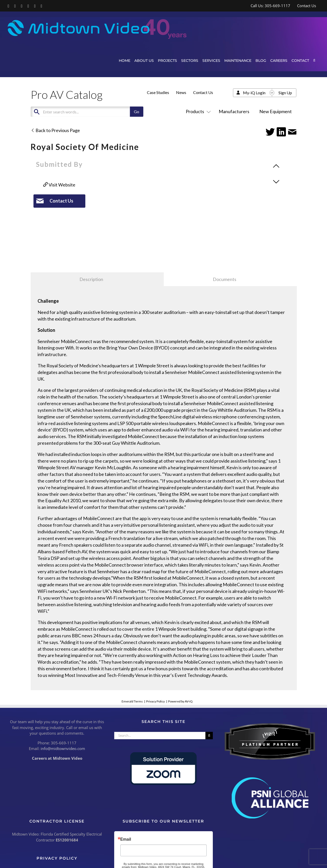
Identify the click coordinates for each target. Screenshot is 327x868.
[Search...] (160, 736)
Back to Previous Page (55, 130)
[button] (314, 60)
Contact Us (203, 92)
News (181, 92)
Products (197, 111)
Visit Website (59, 185)
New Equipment (276, 111)
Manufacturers (234, 111)
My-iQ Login (254, 93)
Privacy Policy (155, 701)
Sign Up (285, 93)
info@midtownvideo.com (63, 748)
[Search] (209, 736)
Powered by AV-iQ (180, 701)
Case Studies (158, 92)
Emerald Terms (132, 701)
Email (126, 839)
